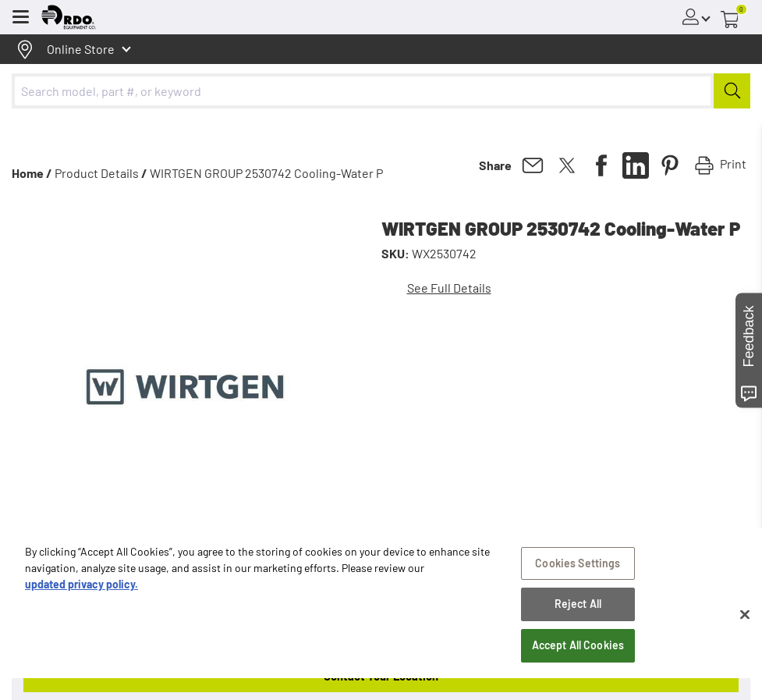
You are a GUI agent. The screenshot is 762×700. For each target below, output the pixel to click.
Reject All (578, 618)
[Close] (745, 627)
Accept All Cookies (578, 658)
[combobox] (381, 91)
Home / (32, 173)
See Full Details (449, 288)
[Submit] (732, 91)
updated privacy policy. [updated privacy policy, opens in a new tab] (82, 597)
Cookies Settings (578, 576)
